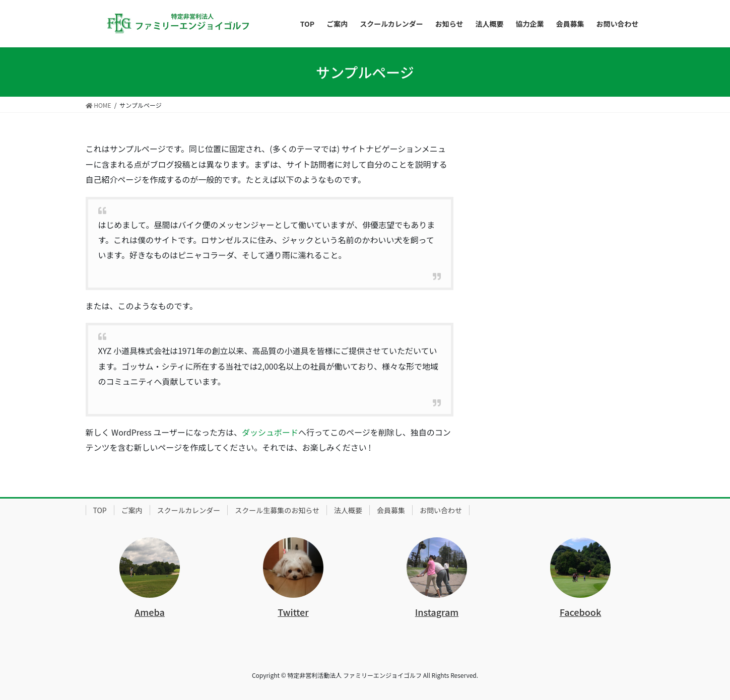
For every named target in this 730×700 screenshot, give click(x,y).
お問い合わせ (441, 510)
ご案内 (132, 510)
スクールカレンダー (189, 510)
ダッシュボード (270, 432)
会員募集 (391, 510)
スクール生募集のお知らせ (277, 510)
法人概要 (348, 510)
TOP (100, 510)
